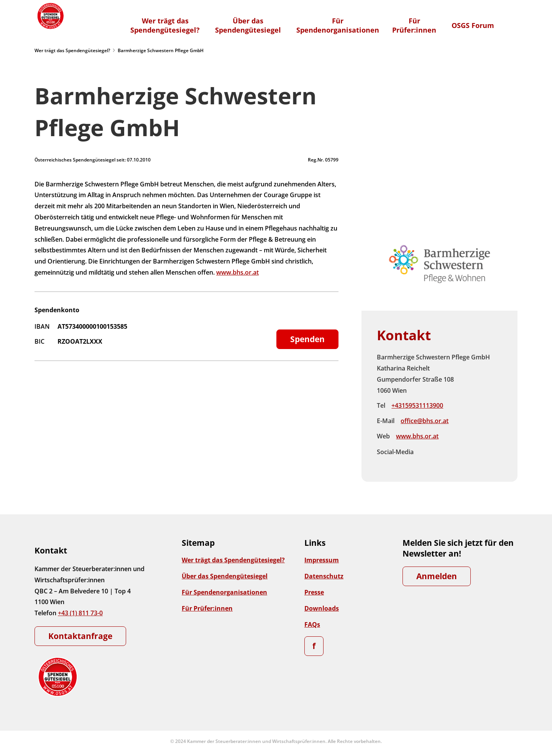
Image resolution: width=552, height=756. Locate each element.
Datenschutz (324, 576)
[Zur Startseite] (50, 16)
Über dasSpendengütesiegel (248, 25)
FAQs (312, 624)
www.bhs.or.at (237, 272)
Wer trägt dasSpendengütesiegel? (165, 25)
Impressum (322, 560)
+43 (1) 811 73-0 (80, 613)
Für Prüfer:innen (207, 608)
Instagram (442, 452)
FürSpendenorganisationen (338, 25)
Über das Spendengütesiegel (225, 576)
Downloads (322, 608)
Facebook (426, 452)
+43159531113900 (417, 405)
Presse (314, 592)
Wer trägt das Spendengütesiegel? (72, 50)
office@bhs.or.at (425, 421)
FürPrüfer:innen (414, 25)
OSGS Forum (473, 25)
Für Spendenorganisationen (224, 592)
